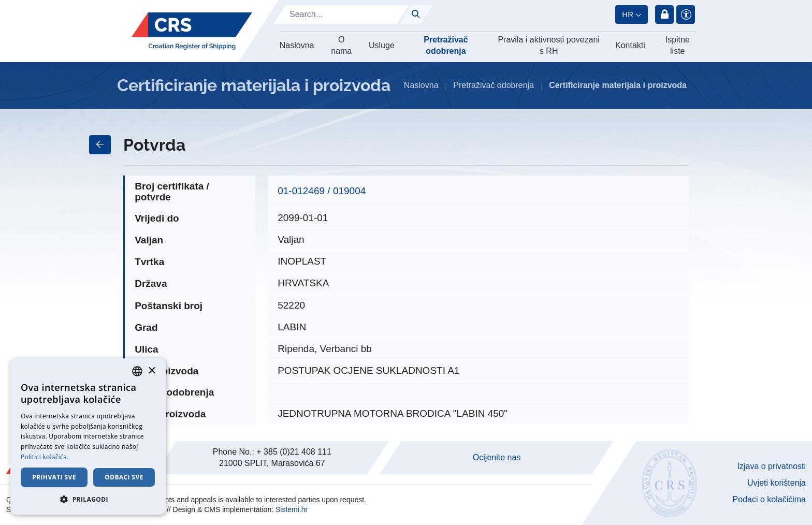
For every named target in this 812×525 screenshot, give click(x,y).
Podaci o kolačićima (769, 499)
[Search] (341, 14)
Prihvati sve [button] (54, 477)
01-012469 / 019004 (322, 191)
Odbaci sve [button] (124, 477)
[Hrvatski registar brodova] (192, 31)
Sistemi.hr (292, 509)
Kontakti (630, 45)
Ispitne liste (678, 45)
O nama (341, 45)
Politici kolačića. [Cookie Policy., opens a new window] (45, 457)
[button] (88, 499)
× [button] (151, 371)
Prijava (664, 14)
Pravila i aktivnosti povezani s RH (549, 45)
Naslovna (297, 45)
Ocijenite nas (497, 457)
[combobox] (137, 371)
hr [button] (628, 14)
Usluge (382, 45)
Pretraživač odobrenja (446, 45)
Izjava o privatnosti (771, 466)
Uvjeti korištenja (777, 483)
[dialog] (88, 436)
